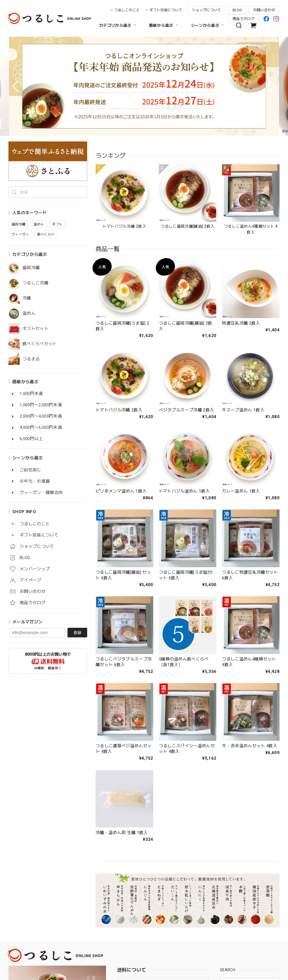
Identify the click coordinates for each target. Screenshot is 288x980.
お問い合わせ (264, 10)
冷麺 (27, 298)
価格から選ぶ (164, 25)
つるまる (31, 359)
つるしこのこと (127, 10)
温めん (29, 313)
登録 (77, 633)
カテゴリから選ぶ (118, 25)
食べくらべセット (40, 344)
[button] (16, 86)
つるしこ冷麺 (35, 283)
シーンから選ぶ (208, 25)
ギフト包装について (166, 10)
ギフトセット (35, 329)
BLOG (237, 10)
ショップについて (206, 10)
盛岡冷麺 (31, 268)
